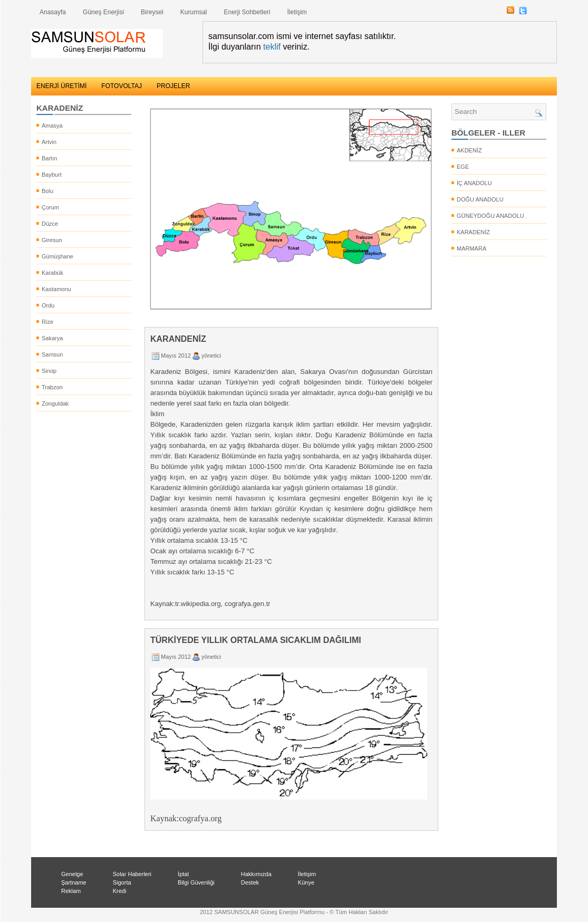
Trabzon (52, 387)
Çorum (50, 207)
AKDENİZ (469, 150)
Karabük (52, 273)
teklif (272, 47)
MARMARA (471, 248)
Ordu (48, 305)
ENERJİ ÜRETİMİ (61, 86)
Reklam (71, 891)
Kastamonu (56, 289)
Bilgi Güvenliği (196, 882)
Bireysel (152, 12)
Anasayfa (53, 12)
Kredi (120, 891)
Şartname (74, 882)
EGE (463, 167)
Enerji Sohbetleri (247, 12)
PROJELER (173, 86)
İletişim (297, 12)
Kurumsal (194, 12)
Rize (47, 322)
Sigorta (122, 882)
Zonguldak (55, 404)
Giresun (52, 240)
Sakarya (52, 338)
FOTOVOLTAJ (122, 86)
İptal (183, 874)
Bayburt (52, 175)
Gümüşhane (57, 256)
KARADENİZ (473, 232)
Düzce (50, 224)
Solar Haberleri (132, 874)
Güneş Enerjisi (103, 12)
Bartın (49, 158)
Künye (306, 882)
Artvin (49, 142)
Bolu (47, 191)
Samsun (52, 354)
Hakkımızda (256, 874)
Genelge (72, 874)
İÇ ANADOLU (474, 183)
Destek (250, 882)
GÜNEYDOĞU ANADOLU (490, 216)
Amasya (52, 126)
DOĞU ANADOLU (480, 199)
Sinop (49, 371)
